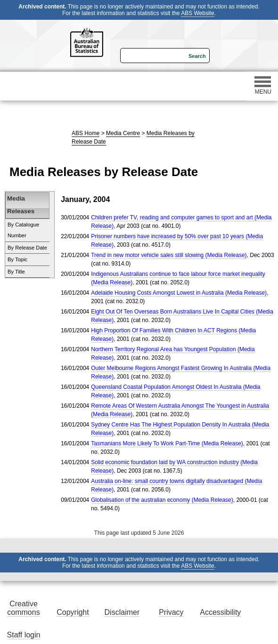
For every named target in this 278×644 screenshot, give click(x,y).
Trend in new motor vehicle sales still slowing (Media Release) (169, 255)
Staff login (24, 635)
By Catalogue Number (23, 230)
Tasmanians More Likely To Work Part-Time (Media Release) (167, 443)
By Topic (17, 259)
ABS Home (86, 133)
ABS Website (197, 13)
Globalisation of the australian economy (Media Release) (162, 500)
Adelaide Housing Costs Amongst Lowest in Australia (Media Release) (179, 293)
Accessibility (220, 612)
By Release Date (27, 248)
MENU (263, 86)
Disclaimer (122, 612)
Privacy (171, 612)
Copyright (73, 612)
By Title (16, 272)
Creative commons (23, 608)
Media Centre (123, 133)
